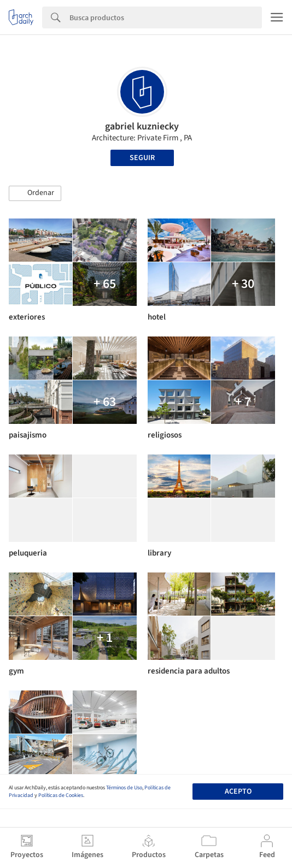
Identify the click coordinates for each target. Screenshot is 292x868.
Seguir (142, 158)
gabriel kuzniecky (142, 126)
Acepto (238, 792)
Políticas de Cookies (61, 795)
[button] (35, 193)
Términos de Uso (124, 788)
